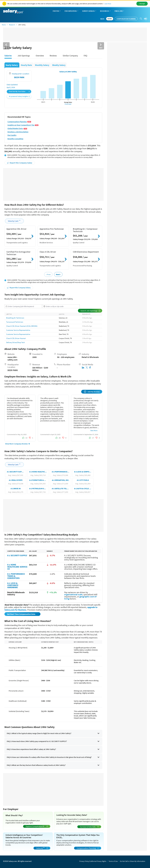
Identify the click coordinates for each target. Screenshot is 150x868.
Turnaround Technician (15, 322)
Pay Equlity (12, 135)
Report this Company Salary (20, 163)
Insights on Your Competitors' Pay (23, 125)
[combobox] (23, 306)
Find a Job (119, 11)
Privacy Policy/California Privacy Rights (93, 861)
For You (57, 11)
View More (94, 430)
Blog (102, 19)
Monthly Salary (42, 65)
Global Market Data (17, 128)
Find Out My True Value (19, 91)
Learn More (108, 4)
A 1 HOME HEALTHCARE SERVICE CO (17, 567)
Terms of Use (113, 861)
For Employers (72, 11)
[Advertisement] (53, 184)
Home (4, 25)
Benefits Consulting (15, 139)
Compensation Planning (126, 19)
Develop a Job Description (18, 132)
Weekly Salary (59, 65)
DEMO (110, 19)
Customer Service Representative (18, 330)
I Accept (142, 4)
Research (12, 25)
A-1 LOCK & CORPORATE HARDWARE (13, 585)
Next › (58, 274)
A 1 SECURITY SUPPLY (17, 555)
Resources (106, 11)
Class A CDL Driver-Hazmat (16, 338)
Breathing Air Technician (15, 318)
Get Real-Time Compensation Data (21, 614)
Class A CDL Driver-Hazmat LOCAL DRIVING (22, 326)
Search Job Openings (90, 311)
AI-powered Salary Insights (19, 96)
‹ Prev (48, 274)
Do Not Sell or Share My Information (133, 861)
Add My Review (92, 392)
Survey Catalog (89, 11)
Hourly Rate (27, 65)
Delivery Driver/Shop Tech (15, 342)
